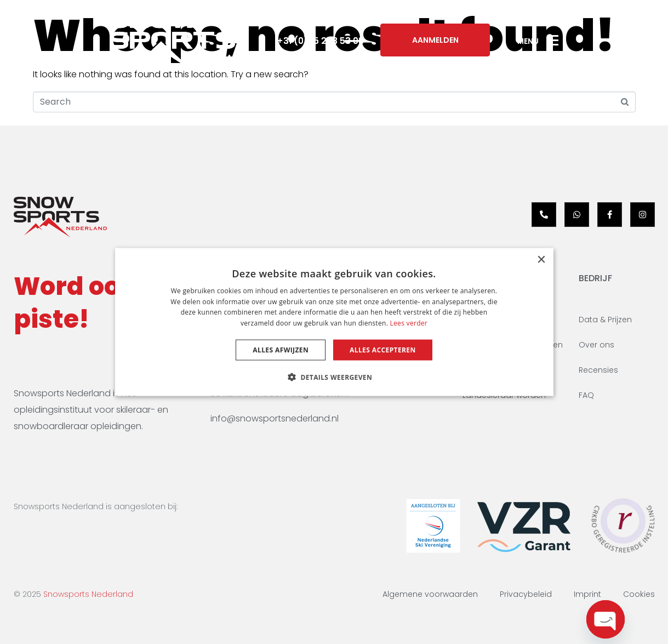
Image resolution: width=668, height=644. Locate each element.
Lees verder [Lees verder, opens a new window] (409, 323)
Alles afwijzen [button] (281, 350)
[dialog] (334, 322)
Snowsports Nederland (88, 594)
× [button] (541, 260)
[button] (334, 377)
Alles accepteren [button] (383, 350)
